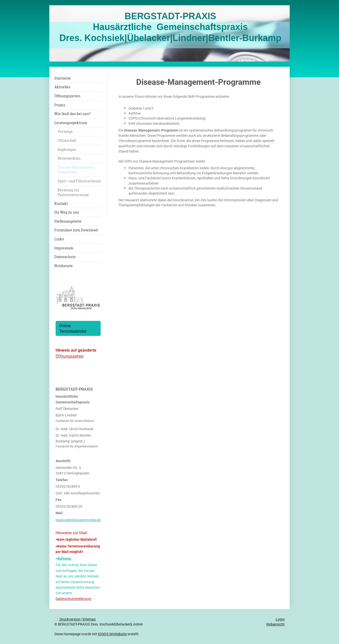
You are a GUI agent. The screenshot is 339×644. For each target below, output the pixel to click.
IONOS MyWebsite (112, 634)
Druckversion (68, 619)
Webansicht (275, 624)
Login (280, 619)
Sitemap (89, 619)
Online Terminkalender (73, 328)
